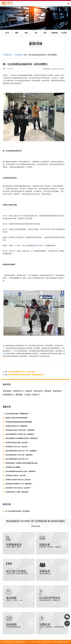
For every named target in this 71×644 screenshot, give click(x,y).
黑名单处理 (38, 391)
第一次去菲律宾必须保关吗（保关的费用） (18, 511)
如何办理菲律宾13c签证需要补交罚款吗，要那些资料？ (22, 438)
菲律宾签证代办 (10, 642)
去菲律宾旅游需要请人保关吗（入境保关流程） (22, 372)
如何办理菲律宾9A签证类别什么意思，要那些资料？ (21, 471)
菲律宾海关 (39, 245)
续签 (17, 33)
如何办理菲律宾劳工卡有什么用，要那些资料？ (19, 455)
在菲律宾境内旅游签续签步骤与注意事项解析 (19, 422)
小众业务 (64, 33)
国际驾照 (19, 395)
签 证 (7, 33)
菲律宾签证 (8, 55)
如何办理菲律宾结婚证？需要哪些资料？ (18, 414)
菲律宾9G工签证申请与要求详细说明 (16, 418)
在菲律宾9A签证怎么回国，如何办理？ (17, 443)
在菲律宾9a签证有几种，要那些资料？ (17, 426)
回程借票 (54, 33)
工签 (36, 33)
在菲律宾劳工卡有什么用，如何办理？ (17, 447)
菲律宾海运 (57, 391)
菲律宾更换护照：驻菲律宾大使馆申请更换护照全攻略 (21, 463)
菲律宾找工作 (18, 391)
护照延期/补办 (8, 395)
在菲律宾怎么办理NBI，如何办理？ (16, 476)
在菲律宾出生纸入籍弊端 (13, 467)
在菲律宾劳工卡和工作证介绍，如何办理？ (18, 488)
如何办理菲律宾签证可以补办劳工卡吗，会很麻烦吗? (21, 451)
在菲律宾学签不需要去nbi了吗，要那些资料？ (19, 484)
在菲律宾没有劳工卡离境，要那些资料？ (18, 492)
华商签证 (24, 245)
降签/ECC (36, 395)
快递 (26, 33)
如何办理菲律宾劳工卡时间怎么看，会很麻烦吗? (20, 434)
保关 (45, 33)
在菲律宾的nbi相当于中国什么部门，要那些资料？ (20, 430)
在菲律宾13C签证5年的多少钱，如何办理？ (18, 480)
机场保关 (29, 391)
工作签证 (15, 351)
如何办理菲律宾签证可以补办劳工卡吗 (17, 459)
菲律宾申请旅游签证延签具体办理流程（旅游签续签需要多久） (27, 375)
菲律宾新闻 (19, 55)
